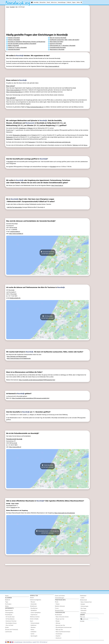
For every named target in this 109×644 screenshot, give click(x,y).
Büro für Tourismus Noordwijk (58, 38)
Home (7, 596)
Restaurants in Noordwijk (20, 135)
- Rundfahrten (34, 608)
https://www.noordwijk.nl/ (52, 66)
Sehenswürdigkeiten (36, 600)
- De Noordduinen (10, 619)
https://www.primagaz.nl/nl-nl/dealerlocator (19, 359)
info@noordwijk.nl (15, 232)
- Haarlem (58, 636)
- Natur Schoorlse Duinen (62, 617)
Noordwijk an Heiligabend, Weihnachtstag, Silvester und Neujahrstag (27, 42)
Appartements (9, 610)
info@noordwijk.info (15, 298)
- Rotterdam (83, 611)
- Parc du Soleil (9, 625)
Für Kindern (8, 604)
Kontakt (82, 621)
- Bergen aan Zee (60, 619)
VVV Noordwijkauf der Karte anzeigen (47, 317)
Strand (48, 2)
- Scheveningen (84, 606)
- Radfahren (33, 625)
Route (57, 602)
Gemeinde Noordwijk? (14, 50)
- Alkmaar (58, 623)
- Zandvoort (58, 638)
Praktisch (69, 2)
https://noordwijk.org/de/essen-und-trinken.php (58, 142)
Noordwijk (36, 2)
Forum (57, 608)
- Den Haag (83, 608)
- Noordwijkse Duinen (11, 623)
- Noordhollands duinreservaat (63, 627)
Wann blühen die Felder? (57, 42)
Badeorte (8, 600)
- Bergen (57, 621)
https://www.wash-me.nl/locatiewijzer (65, 513)
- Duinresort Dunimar (11, 621)
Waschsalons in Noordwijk (57, 50)
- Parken (57, 604)
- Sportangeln (34, 636)
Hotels (7, 627)
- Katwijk (82, 604)
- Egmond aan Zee (60, 625)
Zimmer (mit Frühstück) (12, 630)
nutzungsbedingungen (18, 642)
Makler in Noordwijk (13, 46)
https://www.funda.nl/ (57, 186)
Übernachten (43, 2)
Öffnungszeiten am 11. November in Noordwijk (63, 46)
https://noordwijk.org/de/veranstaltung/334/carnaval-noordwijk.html (31, 398)
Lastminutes (8, 632)
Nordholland (58, 615)
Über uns (83, 617)
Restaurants (30, 123)
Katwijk (13, 508)
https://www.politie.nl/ (15, 447)
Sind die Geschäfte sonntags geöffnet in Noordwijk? (22, 44)
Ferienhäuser (9, 615)
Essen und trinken (60, 596)
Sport (32, 621)
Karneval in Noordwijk (56, 44)
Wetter (78, 2)
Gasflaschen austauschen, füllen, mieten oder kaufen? (65, 40)
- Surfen (32, 634)
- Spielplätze (33, 610)
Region (74, 2)
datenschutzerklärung (27, 642)
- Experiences (34, 615)
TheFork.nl (75, 145)
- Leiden (82, 598)
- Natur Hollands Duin (86, 602)
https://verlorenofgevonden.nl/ (15, 92)
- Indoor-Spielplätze (35, 613)
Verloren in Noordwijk (14, 40)
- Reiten (32, 630)
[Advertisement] (97, 44)
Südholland (83, 596)
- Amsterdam (59, 634)
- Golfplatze (33, 632)
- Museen (33, 602)
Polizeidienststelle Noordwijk (58, 48)
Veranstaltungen (62, 2)
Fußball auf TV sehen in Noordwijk (17, 48)
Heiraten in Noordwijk (14, 38)
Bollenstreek (83, 600)
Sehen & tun (54, 2)
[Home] (32, 2)
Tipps (7, 602)
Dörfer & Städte (34, 619)
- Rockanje (83, 613)
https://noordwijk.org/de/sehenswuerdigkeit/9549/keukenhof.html (37, 380)
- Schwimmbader (35, 623)
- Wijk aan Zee (59, 630)
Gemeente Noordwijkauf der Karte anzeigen (47, 253)
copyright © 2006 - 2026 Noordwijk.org (40, 642)
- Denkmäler (33, 604)
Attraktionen (22, 128)
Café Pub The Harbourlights (14, 207)
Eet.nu (86, 145)
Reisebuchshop (59, 610)
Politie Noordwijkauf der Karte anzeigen (47, 466)
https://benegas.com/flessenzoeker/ (17, 357)
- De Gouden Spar (10, 617)
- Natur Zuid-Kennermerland (63, 632)
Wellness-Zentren (35, 617)
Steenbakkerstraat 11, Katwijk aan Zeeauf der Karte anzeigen (47, 532)
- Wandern (33, 627)
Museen (31, 128)
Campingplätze (9, 613)
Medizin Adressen (60, 606)
